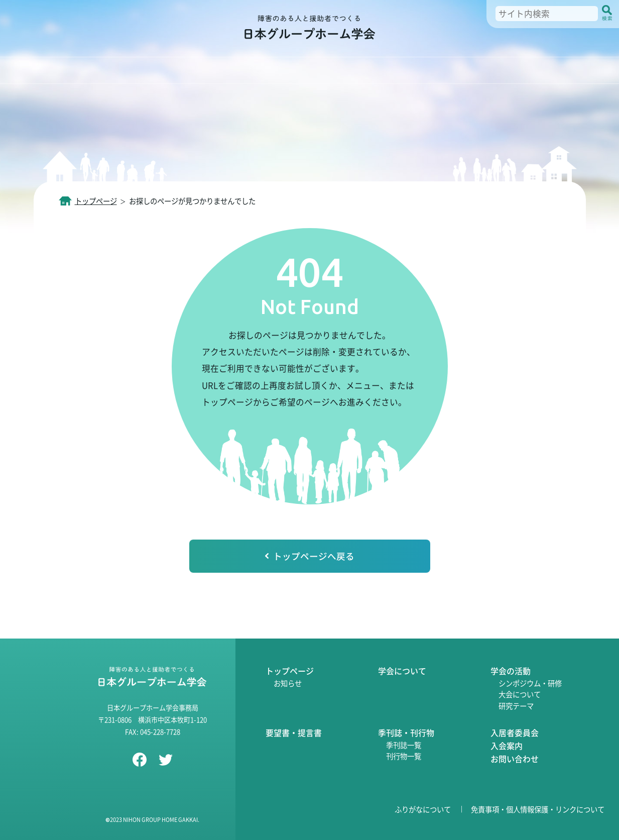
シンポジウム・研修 (530, 683)
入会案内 (507, 746)
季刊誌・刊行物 (406, 732)
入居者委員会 (515, 732)
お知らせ (288, 683)
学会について (402, 671)
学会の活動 (511, 671)
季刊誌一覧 (404, 745)
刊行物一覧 (404, 756)
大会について (520, 694)
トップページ (96, 201)
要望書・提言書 (294, 732)
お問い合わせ (515, 759)
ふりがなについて (423, 809)
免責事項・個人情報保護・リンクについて (538, 809)
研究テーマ (516, 706)
